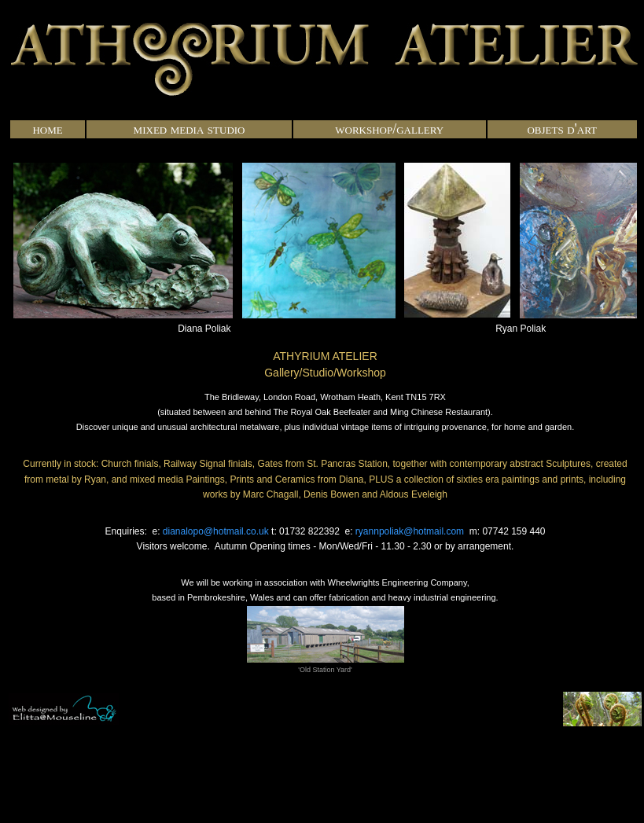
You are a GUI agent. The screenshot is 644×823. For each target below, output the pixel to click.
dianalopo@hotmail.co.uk (216, 531)
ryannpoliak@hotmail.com (410, 531)
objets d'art (562, 129)
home (47, 129)
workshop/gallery (389, 129)
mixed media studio (190, 129)
